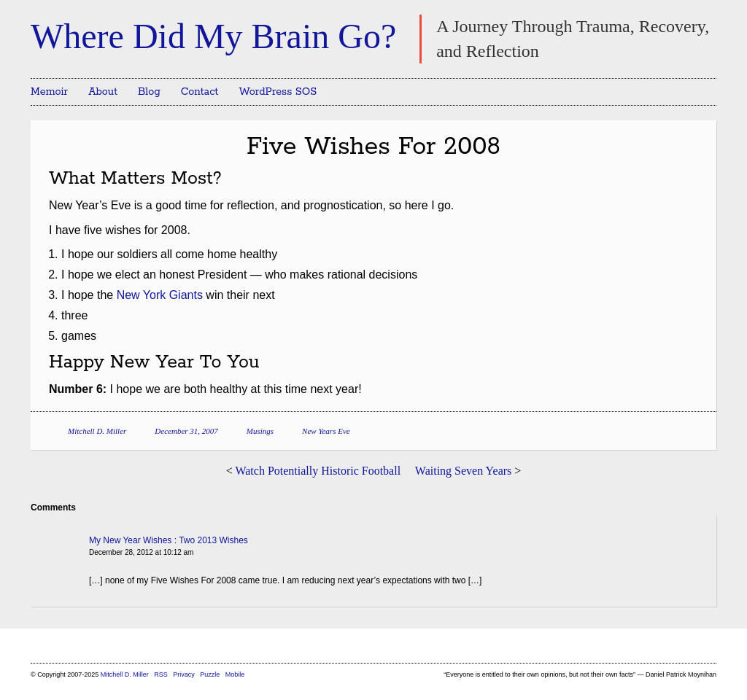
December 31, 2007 (186, 431)
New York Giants (160, 295)
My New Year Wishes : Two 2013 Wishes (169, 540)
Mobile (235, 674)
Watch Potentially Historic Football (318, 471)
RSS (162, 674)
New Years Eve (326, 431)
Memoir (49, 92)
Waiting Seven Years (463, 471)
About (103, 92)
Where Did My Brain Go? (213, 36)
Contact (200, 92)
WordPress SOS (278, 92)
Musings (260, 431)
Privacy (184, 674)
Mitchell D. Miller (97, 431)
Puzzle (210, 674)
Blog (149, 92)
